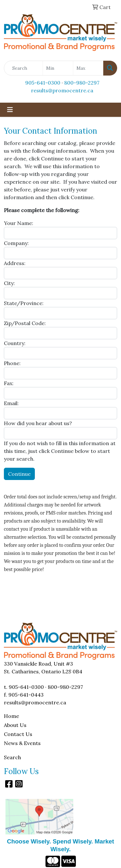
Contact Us (18, 734)
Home (11, 716)
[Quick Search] (23, 68)
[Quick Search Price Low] (58, 68)
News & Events (22, 743)
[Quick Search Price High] (88, 68)
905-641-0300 (43, 83)
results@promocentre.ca (62, 90)
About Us (15, 725)
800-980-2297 (82, 83)
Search (12, 757)
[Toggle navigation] (10, 110)
